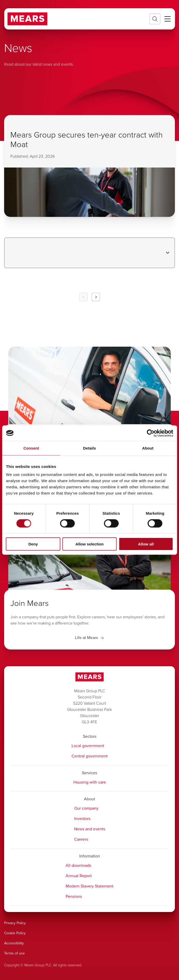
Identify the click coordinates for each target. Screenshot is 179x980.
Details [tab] (90, 448)
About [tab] (148, 448)
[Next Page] (96, 297)
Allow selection (89, 544)
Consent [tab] (31, 448)
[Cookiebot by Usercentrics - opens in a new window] (150, 433)
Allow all (146, 544)
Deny (33, 544)
